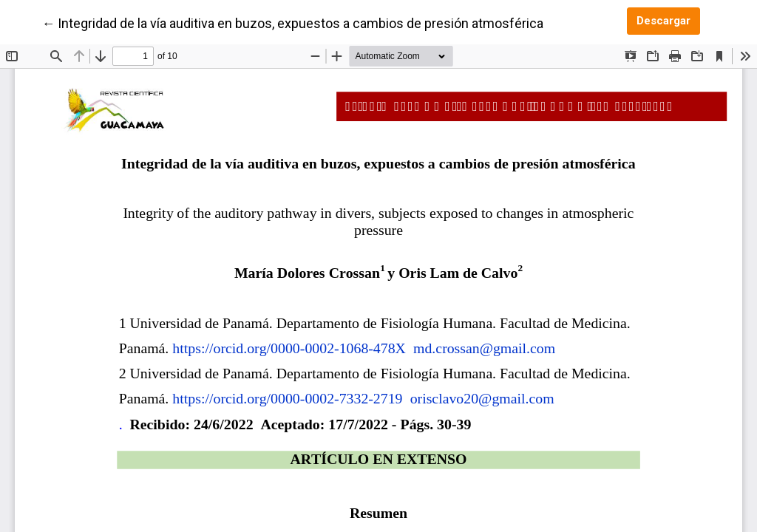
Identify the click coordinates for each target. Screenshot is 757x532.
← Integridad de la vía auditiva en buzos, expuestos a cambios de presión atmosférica (292, 22)
